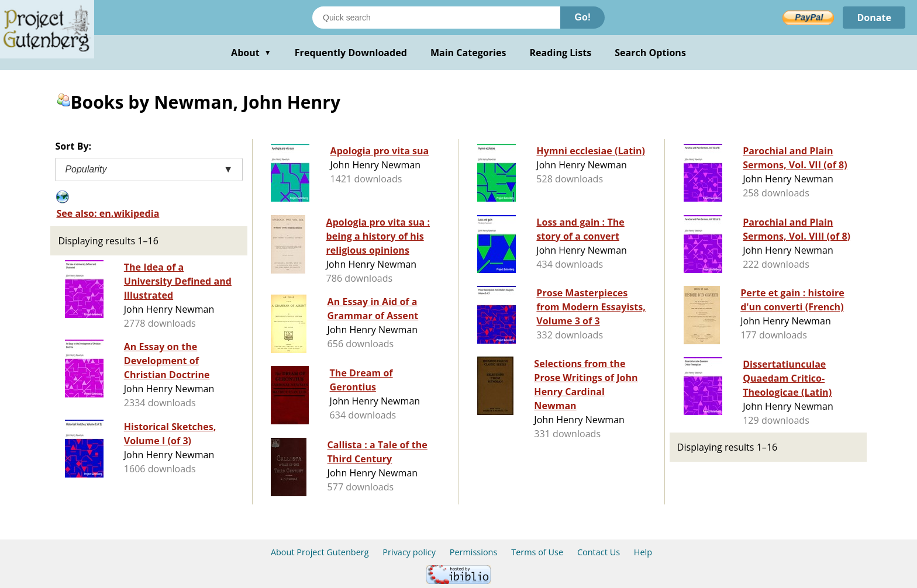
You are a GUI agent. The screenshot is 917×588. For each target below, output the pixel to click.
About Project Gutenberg (320, 552)
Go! (582, 17)
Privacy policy (409, 552)
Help (643, 552)
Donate (874, 18)
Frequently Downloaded (351, 53)
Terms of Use (537, 552)
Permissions (474, 552)
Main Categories (468, 53)
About (251, 53)
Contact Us (599, 552)
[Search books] (436, 18)
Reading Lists (561, 53)
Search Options (650, 53)
